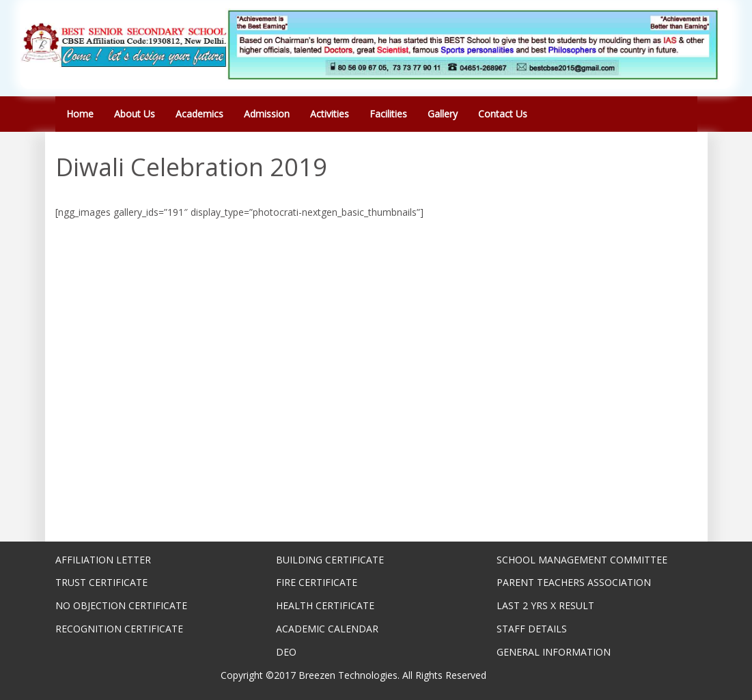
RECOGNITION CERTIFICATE (119, 629)
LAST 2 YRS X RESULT (545, 605)
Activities (330, 114)
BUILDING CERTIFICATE (330, 560)
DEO (286, 652)
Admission (267, 114)
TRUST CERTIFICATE (101, 582)
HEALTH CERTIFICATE (325, 605)
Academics (199, 114)
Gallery (443, 114)
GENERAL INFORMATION (554, 652)
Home (80, 114)
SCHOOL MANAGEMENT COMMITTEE (582, 560)
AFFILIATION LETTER (103, 560)
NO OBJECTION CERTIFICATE (121, 605)
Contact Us (503, 114)
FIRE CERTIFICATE (317, 582)
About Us (135, 114)
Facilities (388, 114)
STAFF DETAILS (532, 629)
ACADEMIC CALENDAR (327, 629)
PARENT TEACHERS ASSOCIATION (574, 582)
